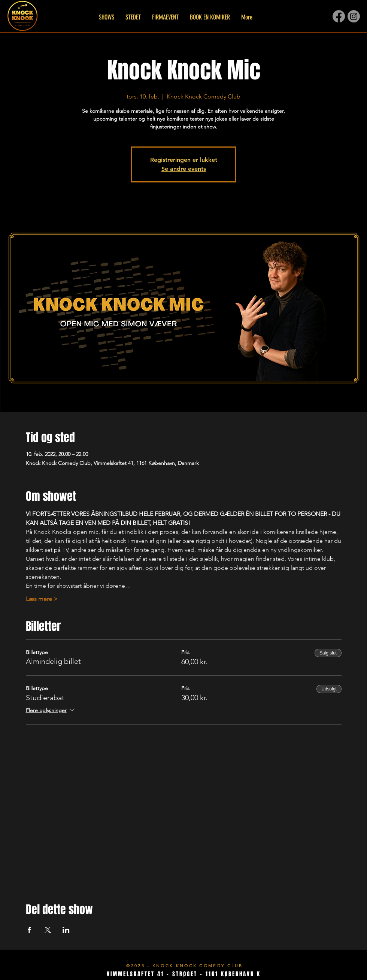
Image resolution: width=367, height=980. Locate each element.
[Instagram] (354, 16)
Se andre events (184, 169)
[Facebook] (339, 16)
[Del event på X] (48, 930)
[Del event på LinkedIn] (66, 930)
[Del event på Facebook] (29, 930)
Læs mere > (42, 599)
